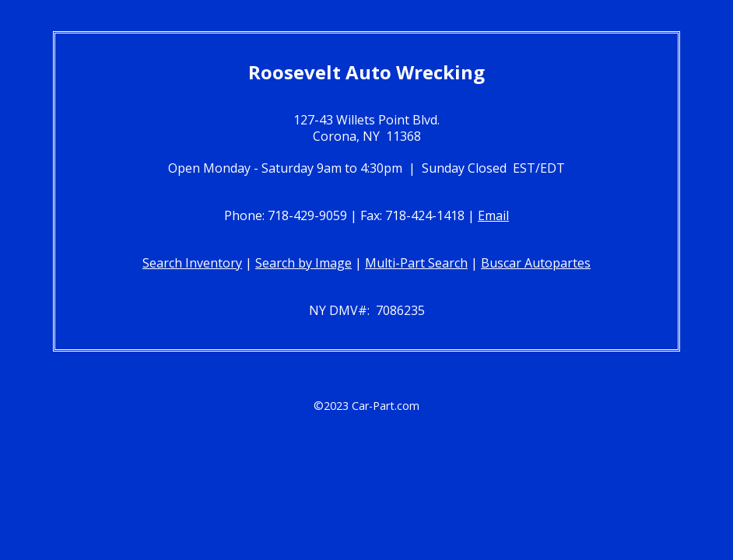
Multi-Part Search (416, 263)
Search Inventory (192, 263)
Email (493, 215)
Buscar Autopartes (536, 263)
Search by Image (303, 263)
